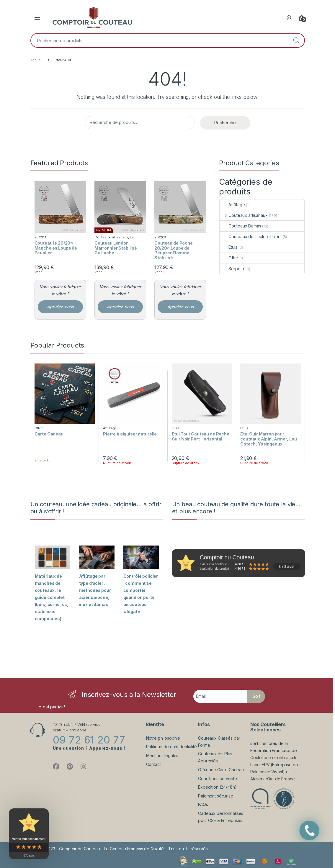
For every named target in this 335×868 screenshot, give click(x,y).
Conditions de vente (217, 778)
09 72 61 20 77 (89, 740)
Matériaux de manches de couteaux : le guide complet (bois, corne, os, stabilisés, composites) (52, 597)
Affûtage (232, 205)
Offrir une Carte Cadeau (221, 770)
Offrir (229, 258)
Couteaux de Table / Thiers (250, 236)
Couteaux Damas (240, 226)
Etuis (228, 247)
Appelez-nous (60, 307)
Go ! (256, 696)
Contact (153, 764)
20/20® (41, 237)
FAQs (203, 804)
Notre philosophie (163, 738)
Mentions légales (162, 755)
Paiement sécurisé (216, 796)
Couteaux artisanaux (111, 237)
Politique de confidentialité (171, 747)
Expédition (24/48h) (217, 787)
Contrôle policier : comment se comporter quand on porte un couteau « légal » (141, 594)
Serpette (232, 269)
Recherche (296, 40)
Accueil (36, 60)
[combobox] (159, 40)
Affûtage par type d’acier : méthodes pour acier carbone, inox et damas (95, 590)
